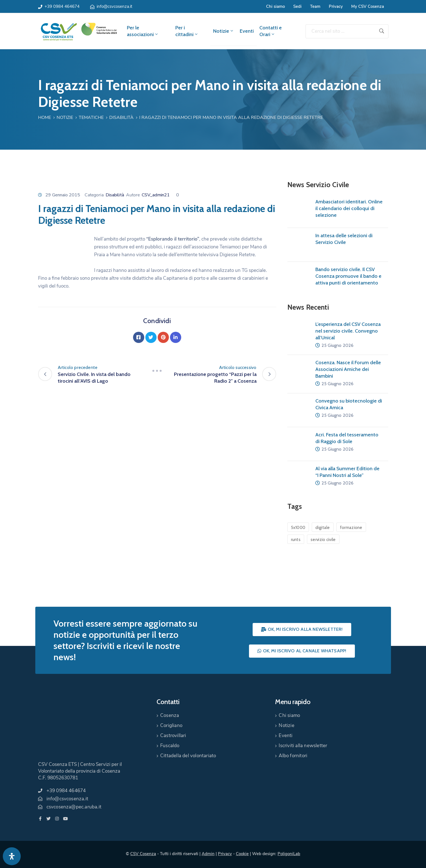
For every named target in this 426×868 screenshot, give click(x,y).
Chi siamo (275, 6)
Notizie (224, 31)
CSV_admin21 (156, 195)
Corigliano (171, 725)
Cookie (242, 854)
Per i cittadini (187, 31)
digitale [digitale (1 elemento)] (323, 528)
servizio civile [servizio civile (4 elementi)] (323, 540)
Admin (208, 854)
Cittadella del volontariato (188, 756)
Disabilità (121, 117)
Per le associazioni (143, 31)
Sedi (297, 6)
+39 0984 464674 (62, 6)
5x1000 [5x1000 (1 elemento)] (298, 528)
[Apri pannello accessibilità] (12, 856)
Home (45, 117)
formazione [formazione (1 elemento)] (351, 528)
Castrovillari (173, 736)
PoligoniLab (289, 854)
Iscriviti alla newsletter (303, 746)
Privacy (336, 6)
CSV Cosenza (143, 854)
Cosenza (170, 715)
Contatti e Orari (271, 31)
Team (315, 6)
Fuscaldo (170, 746)
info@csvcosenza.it (114, 6)
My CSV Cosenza (368, 6)
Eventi (247, 31)
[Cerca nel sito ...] (340, 31)
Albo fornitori (293, 756)
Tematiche (91, 117)
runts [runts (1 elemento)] (296, 540)
